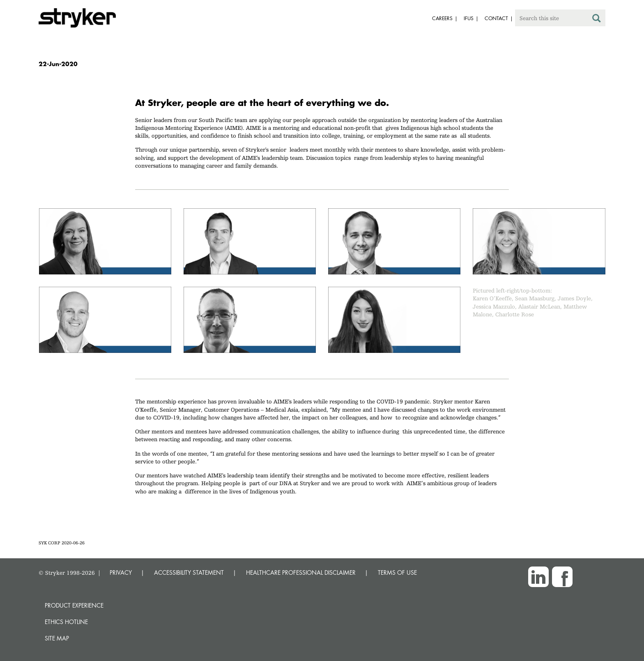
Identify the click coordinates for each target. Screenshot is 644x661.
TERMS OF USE (397, 572)
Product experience (74, 605)
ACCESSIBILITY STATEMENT (189, 572)
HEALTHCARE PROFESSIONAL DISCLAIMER (301, 572)
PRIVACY (121, 572)
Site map (57, 638)
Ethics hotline (66, 622)
